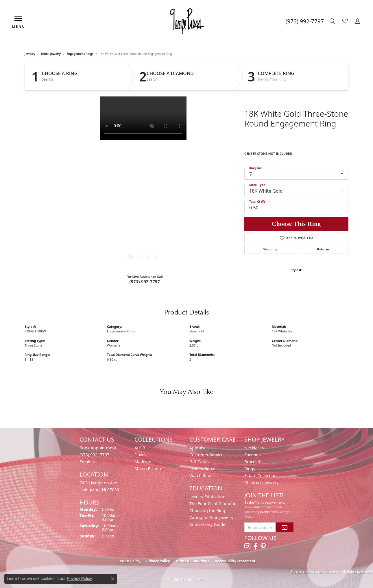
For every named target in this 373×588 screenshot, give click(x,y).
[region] (143, 183)
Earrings (252, 455)
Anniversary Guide (207, 524)
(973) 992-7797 (145, 282)
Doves (140, 455)
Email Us (88, 462)
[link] (305, 21)
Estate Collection (261, 476)
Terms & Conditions (193, 561)
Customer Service (206, 455)
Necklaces (254, 448)
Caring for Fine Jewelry (211, 517)
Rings (250, 469)
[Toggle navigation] (18, 22)
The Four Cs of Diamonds (214, 504)
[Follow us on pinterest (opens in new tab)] (263, 546)
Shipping (270, 249)
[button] (333, 21)
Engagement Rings (80, 54)
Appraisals (200, 448)
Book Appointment (98, 448)
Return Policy (129, 561)
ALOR (140, 448)
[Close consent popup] (112, 579)
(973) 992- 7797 (94, 455)
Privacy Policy (158, 561)
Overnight (197, 331)
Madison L (144, 462)
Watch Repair (202, 476)
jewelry (30, 54)
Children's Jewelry (261, 482)
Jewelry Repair (203, 469)
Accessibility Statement (235, 561)
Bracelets (253, 462)
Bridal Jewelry (51, 54)
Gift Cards (199, 462)
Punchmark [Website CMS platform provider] (197, 580)
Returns (323, 249)
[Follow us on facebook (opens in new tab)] (255, 546)
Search (47, 79)
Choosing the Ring (207, 510)
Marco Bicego (148, 469)
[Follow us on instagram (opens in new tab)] (247, 546)
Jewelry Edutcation (207, 497)
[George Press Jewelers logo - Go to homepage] (186, 21)
